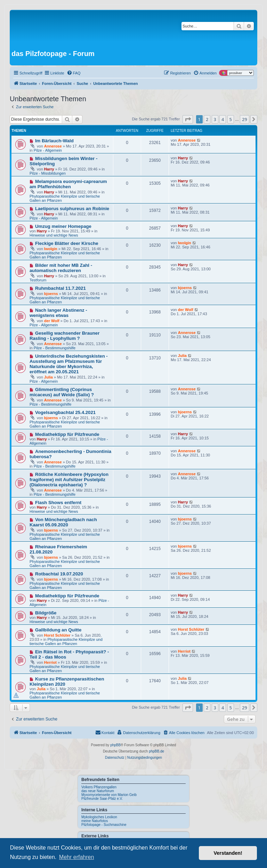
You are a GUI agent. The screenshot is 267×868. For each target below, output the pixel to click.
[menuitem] (74, 73)
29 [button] (245, 119)
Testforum (38, 280)
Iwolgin (51, 249)
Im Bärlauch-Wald (54, 141)
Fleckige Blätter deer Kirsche (67, 243)
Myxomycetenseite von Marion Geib (109, 795)
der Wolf (52, 321)
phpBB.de (156, 751)
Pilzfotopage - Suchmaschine (104, 825)
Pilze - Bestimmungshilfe (55, 348)
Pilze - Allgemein (48, 150)
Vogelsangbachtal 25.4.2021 (65, 412)
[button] (188, 119)
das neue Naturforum (98, 791)
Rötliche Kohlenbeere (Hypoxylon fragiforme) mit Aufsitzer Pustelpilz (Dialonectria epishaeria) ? (69, 480)
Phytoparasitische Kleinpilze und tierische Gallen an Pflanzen (66, 642)
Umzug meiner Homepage (63, 226)
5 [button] (231, 119)
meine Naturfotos (95, 821)
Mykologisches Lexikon (99, 817)
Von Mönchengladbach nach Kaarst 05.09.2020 (63, 522)
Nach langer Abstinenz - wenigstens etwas (58, 313)
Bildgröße (46, 613)
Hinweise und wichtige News (54, 235)
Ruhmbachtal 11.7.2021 (60, 288)
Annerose (53, 146)
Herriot (50, 662)
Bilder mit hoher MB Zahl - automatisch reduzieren (61, 268)
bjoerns (51, 294)
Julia (48, 377)
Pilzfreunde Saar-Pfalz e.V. (102, 799)
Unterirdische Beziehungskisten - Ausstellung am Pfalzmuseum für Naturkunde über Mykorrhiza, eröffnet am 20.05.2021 (69, 364)
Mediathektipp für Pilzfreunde (67, 434)
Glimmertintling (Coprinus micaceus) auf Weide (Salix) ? (62, 392)
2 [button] (207, 119)
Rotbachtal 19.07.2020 (59, 574)
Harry (49, 169)
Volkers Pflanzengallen (99, 787)
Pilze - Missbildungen (48, 173)
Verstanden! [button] (228, 853)
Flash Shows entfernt (58, 503)
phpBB (115, 745)
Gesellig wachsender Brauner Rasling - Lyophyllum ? (64, 336)
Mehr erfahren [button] (77, 857)
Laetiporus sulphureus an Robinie (72, 209)
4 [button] (223, 119)
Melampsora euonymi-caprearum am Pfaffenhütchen (68, 184)
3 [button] (215, 119)
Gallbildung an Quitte (58, 630)
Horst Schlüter (57, 635)
